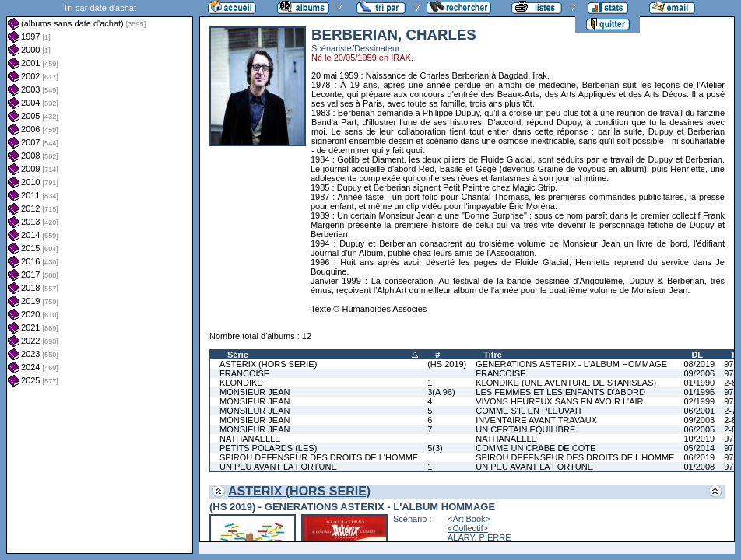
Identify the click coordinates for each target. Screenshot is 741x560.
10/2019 (699, 439)
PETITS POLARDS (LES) (268, 448)
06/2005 (699, 429)
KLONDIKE (241, 383)
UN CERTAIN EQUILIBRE (525, 429)
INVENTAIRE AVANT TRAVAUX (536, 420)
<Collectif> (468, 528)
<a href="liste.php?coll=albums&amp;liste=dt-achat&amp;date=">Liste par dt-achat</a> (100, 277)
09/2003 (699, 420)
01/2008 (699, 467)
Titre (493, 355)
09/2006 (699, 373)
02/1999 (699, 401)
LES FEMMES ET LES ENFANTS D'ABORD (560, 392)
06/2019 (699, 457)
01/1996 (699, 392)
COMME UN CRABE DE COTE (536, 448)
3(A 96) (441, 392)
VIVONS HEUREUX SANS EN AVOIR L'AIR (559, 401)
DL (697, 355)
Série (238, 355)
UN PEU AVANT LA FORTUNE (278, 467)
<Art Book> (469, 519)
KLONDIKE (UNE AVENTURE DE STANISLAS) (566, 383)
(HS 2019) (447, 364)
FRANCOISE (244, 373)
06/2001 (699, 411)
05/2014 (699, 448)
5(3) (435, 448)
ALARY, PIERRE (479, 537)
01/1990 (699, 383)
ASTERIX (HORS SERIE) (268, 364)
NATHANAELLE (250, 439)
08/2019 (699, 364)
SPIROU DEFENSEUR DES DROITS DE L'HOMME (319, 457)
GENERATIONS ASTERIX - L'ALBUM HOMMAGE (571, 364)
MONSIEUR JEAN (255, 392)
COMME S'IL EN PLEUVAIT (529, 411)
